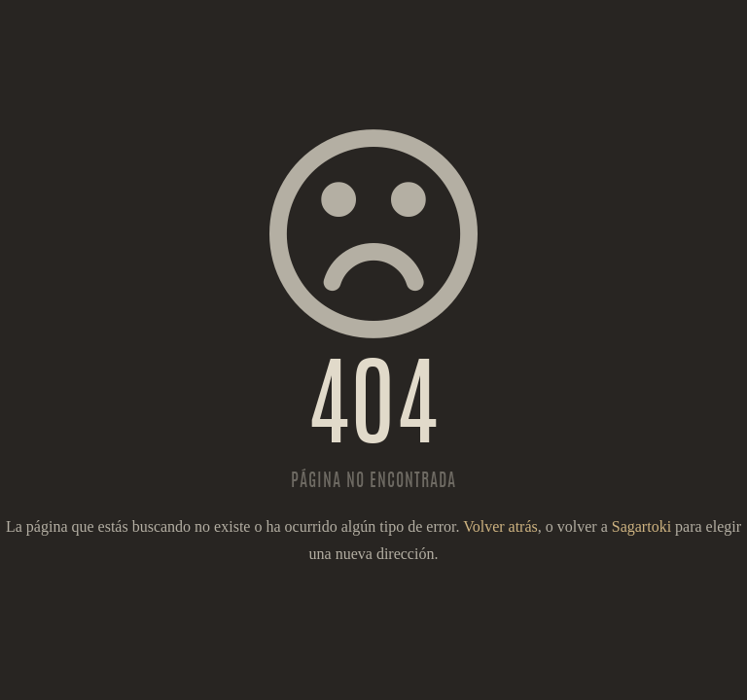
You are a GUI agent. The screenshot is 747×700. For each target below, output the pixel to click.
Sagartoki (641, 526)
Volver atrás (500, 526)
